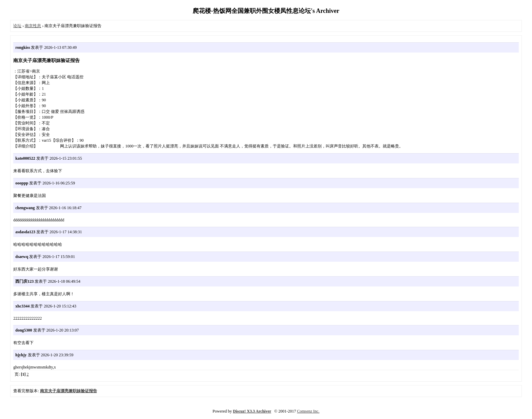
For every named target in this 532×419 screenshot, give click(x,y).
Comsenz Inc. (308, 411)
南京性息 (33, 26)
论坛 (17, 26)
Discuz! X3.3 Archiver (252, 411)
